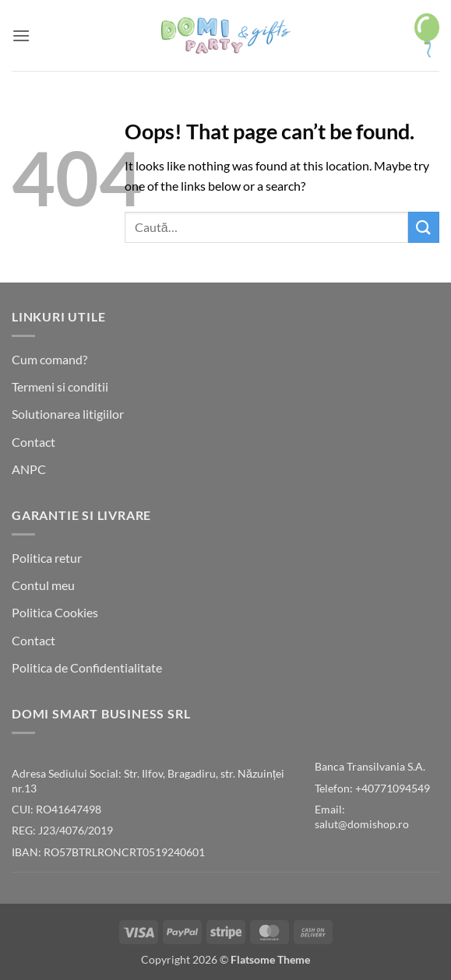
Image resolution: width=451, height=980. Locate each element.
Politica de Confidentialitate (87, 667)
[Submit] (424, 227)
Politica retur (47, 558)
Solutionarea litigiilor (68, 414)
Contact (33, 442)
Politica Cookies (55, 612)
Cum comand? (49, 359)
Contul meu (43, 585)
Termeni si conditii (60, 386)
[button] (21, 35)
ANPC (29, 469)
